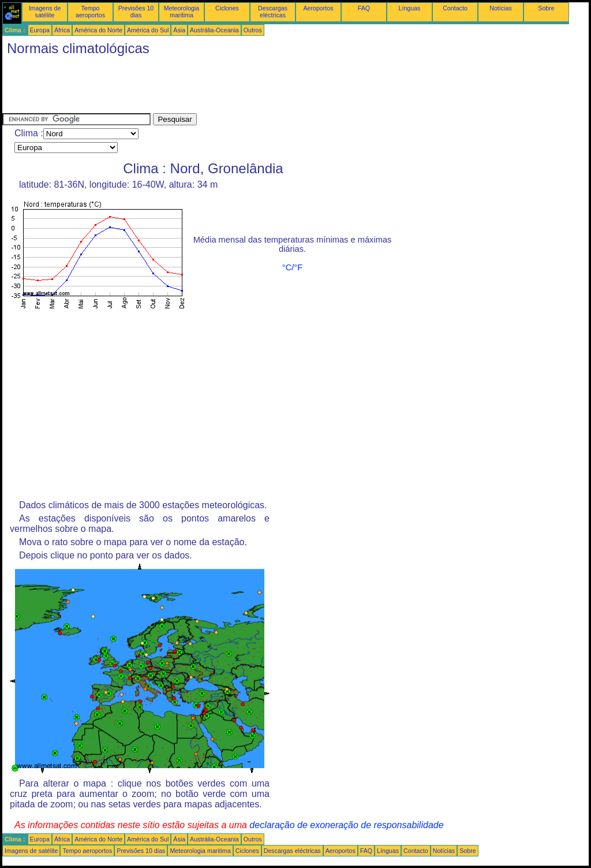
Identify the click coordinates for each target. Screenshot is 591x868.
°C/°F (292, 267)
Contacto (455, 8)
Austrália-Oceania (214, 30)
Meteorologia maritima (182, 12)
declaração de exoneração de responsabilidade (346, 825)
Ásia (179, 30)
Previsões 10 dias (136, 12)
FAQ (364, 8)
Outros (253, 30)
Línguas (410, 8)
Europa (40, 30)
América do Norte (98, 30)
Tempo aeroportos (90, 12)
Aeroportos (318, 8)
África (62, 30)
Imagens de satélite (45, 12)
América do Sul (148, 30)
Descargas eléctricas (273, 12)
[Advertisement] (212, 87)
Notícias (501, 8)
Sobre (546, 8)
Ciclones (227, 8)
